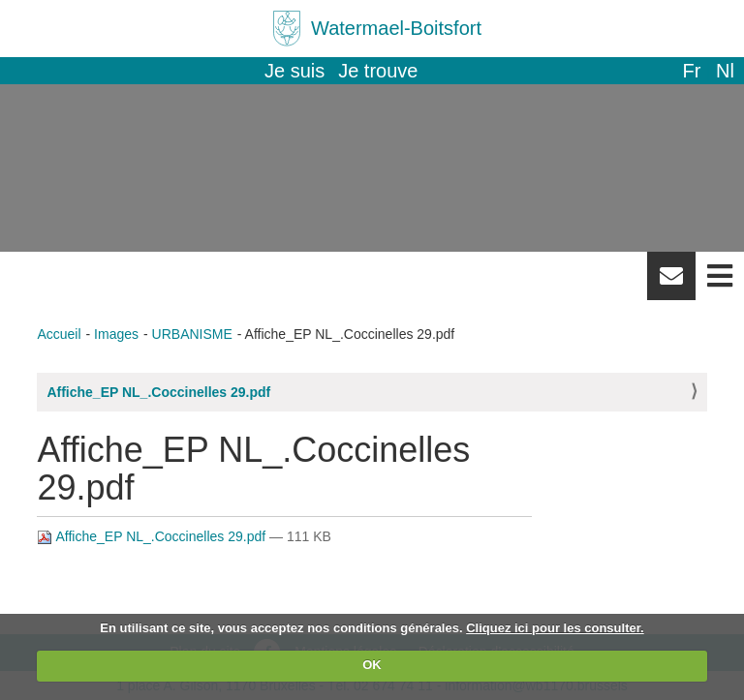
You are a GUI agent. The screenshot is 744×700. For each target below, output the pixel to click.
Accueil (59, 334)
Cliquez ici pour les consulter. (555, 628)
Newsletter (671, 283)
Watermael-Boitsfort (396, 28)
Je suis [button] (294, 71)
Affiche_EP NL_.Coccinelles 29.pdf (158, 392)
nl (725, 71)
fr (691, 71)
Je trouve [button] (378, 71)
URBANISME (192, 334)
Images (116, 334)
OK (372, 665)
